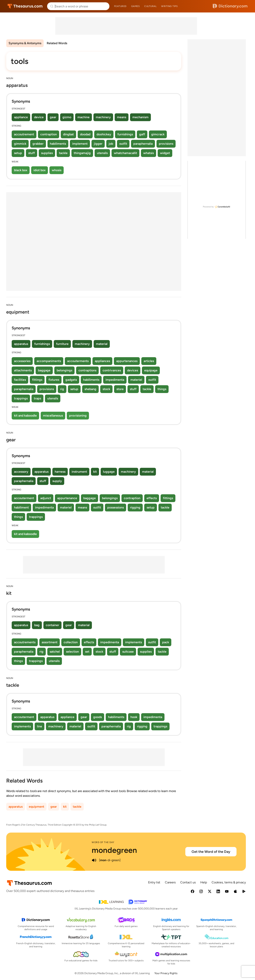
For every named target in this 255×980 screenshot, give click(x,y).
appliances (102, 361)
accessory (21, 472)
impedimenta (115, 380)
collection (71, 642)
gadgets (71, 380)
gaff (142, 134)
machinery (103, 117)
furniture (62, 344)
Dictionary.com (230, 6)
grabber (38, 144)
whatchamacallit (125, 153)
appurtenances (127, 361)
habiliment (21, 507)
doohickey (104, 134)
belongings (64, 370)
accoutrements (25, 642)
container (52, 625)
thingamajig (82, 153)
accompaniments (49, 361)
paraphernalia (143, 144)
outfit (123, 144)
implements (134, 642)
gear (53, 117)
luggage (109, 472)
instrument (79, 472)
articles (149, 361)
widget (165, 153)
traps (37, 398)
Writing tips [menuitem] (169, 6)
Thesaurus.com (25, 6)
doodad (85, 134)
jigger (98, 144)
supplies (47, 153)
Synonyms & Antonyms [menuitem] (25, 43)
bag (37, 625)
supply (57, 481)
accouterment (24, 498)
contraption (49, 134)
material (102, 344)
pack (166, 642)
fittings (37, 380)
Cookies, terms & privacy (229, 882)
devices (133, 370)
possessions (116, 507)
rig (62, 389)
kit (95, 472)
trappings (21, 398)
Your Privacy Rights (166, 973)
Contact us (188, 882)
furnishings (125, 134)
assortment (50, 642)
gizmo (67, 117)
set (87, 652)
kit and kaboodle (25, 416)
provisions (166, 144)
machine (84, 117)
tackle (63, 153)
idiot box (40, 170)
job (111, 144)
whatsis (149, 153)
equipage (151, 370)
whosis (57, 170)
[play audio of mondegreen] (94, 860)
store (120, 389)
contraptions (87, 370)
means (122, 117)
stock (106, 389)
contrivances (112, 370)
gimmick (20, 144)
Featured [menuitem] (120, 6)
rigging (135, 507)
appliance (21, 117)
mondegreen (114, 850)
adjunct (46, 498)
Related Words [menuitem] (57, 43)
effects (152, 498)
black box (21, 170)
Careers (170, 882)
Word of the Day (103, 842)
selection (72, 652)
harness (60, 472)
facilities (20, 380)
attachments (23, 370)
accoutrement (24, 134)
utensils (102, 153)
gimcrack (158, 134)
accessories (22, 361)
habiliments (58, 144)
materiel (136, 380)
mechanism (140, 117)
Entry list (154, 882)
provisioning (78, 416)
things (162, 389)
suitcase (128, 652)
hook (134, 717)
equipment (36, 807)
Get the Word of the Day (211, 852)
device (39, 117)
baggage (44, 370)
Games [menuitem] (135, 6)
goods (98, 717)
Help (204, 882)
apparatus (21, 344)
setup (18, 153)
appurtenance (67, 498)
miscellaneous (53, 416)
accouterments (78, 361)
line (40, 726)
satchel (55, 652)
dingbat (68, 134)
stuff (32, 153)
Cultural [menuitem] (150, 6)
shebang (90, 389)
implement (80, 144)
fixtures (54, 380)
